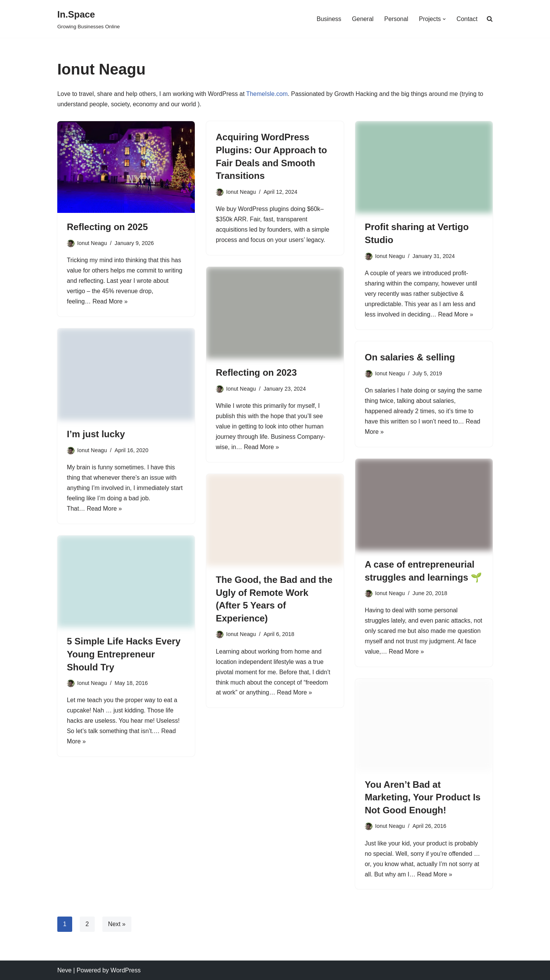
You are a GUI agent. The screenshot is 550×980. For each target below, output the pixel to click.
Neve (64, 970)
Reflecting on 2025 (107, 227)
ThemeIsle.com (268, 94)
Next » (117, 924)
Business (328, 19)
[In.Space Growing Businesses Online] (89, 19)
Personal (396, 19)
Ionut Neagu (92, 243)
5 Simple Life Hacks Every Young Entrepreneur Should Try (124, 654)
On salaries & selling (410, 357)
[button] (444, 19)
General (362, 19)
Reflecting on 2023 (256, 372)
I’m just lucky (96, 434)
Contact (467, 19)
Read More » (111, 303)
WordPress (125, 970)
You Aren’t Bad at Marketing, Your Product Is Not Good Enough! (423, 797)
